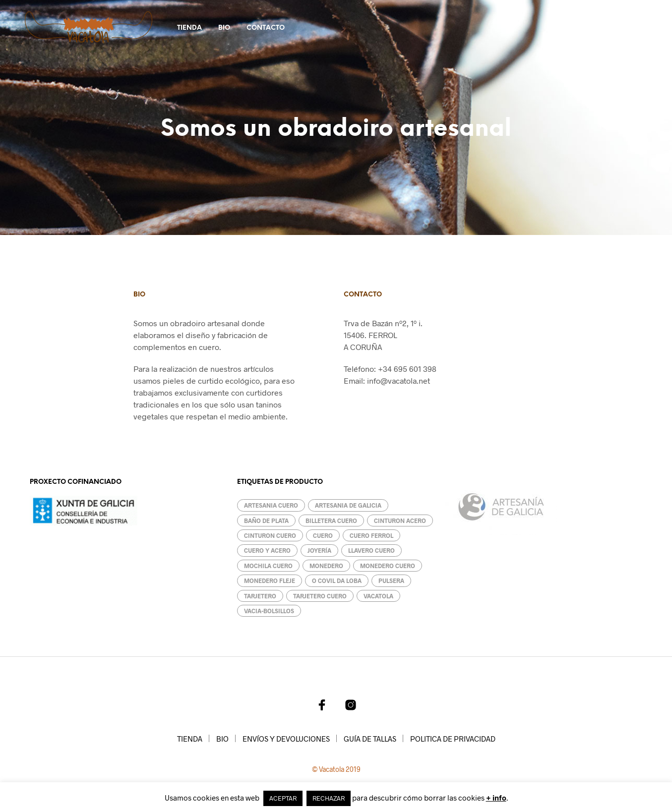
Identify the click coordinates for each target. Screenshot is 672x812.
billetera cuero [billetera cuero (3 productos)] (331, 521)
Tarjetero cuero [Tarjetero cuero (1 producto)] (320, 596)
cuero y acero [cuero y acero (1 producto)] (267, 550)
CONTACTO (266, 28)
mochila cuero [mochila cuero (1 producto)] (268, 566)
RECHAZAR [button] (329, 798)
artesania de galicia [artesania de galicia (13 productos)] (348, 505)
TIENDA (189, 28)
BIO (224, 28)
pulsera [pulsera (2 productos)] (391, 580)
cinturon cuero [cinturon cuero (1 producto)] (270, 535)
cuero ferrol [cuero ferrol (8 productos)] (371, 535)
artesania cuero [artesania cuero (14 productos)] (271, 505)
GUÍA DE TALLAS (370, 739)
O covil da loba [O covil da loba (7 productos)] (337, 580)
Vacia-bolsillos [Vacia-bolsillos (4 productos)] (269, 611)
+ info (496, 798)
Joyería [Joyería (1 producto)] (319, 550)
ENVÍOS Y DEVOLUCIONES (286, 739)
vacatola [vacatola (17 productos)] (378, 596)
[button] (578, 27)
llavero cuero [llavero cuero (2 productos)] (371, 550)
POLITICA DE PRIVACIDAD (453, 739)
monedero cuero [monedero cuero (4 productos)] (388, 566)
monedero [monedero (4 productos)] (326, 566)
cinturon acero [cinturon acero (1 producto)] (400, 521)
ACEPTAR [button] (283, 798)
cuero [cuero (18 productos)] (323, 535)
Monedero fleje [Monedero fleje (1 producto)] (270, 580)
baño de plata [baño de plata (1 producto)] (266, 521)
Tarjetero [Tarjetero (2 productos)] (260, 596)
